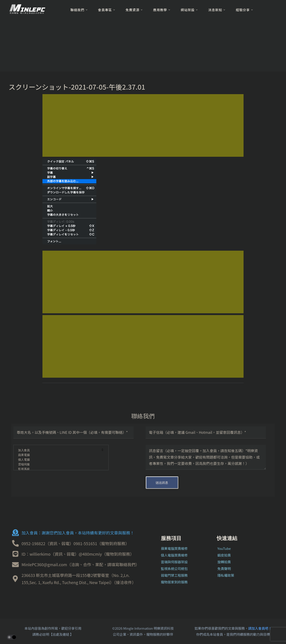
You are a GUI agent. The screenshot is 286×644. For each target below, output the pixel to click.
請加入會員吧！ (260, 628)
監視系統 (58, 469)
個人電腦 (58, 460)
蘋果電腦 (58, 455)
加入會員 (58, 450)
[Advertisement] (143, 125)
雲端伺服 (58, 465)
